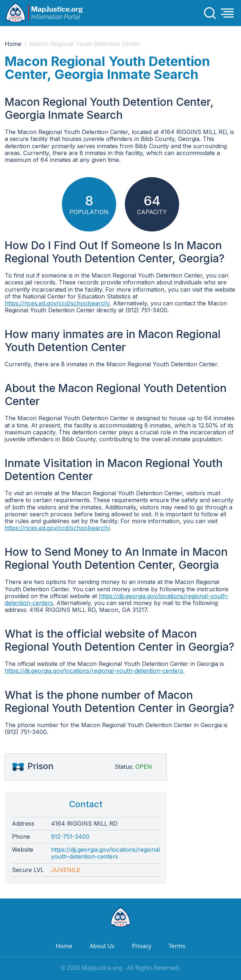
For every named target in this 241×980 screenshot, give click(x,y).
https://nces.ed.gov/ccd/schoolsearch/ (57, 303)
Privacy (142, 946)
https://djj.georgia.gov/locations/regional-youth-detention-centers (117, 599)
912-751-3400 (70, 837)
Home (13, 44)
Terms (177, 946)
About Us (102, 946)
